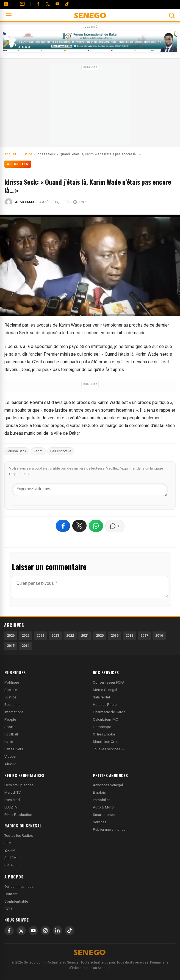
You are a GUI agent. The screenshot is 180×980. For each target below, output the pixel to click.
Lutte (9, 742)
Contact (11, 894)
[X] (21, 931)
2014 (26, 646)
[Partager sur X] (79, 526)
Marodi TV (13, 792)
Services (100, 822)
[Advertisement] (90, 106)
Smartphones (104, 815)
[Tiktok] (67, 4)
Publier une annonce (109, 829)
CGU (8, 909)
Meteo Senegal (105, 690)
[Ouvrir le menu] (9, 15)
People (10, 719)
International (14, 712)
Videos (10, 756)
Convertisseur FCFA (109, 682)
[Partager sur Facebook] (63, 526)
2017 (144, 635)
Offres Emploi (104, 734)
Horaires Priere (105, 705)
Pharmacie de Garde (109, 712)
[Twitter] (48, 4)
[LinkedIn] (57, 931)
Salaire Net (102, 697)
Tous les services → (109, 749)
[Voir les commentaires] (115, 526)
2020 (100, 635)
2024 (40, 635)
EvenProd (12, 800)
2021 (85, 635)
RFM (8, 843)
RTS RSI (10, 865)
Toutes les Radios (19, 836)
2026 (11, 635)
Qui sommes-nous (19, 887)
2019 (115, 635)
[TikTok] (70, 931)
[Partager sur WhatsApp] (96, 526)
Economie (12, 705)
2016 (159, 635)
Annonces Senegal (108, 785)
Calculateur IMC (106, 719)
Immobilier (101, 800)
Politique (12, 682)
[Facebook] (38, 4)
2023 (55, 635)
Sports (10, 727)
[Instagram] (45, 931)
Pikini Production (18, 815)
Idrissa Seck (17, 451)
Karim (38, 451)
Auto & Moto (103, 807)
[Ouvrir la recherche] (172, 15)
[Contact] (22, 4)
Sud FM (10, 858)
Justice (10, 697)
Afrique (10, 764)
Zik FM (10, 850)
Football (11, 734)
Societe (11, 690)
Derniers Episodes (19, 785)
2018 (129, 635)
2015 (11, 646)
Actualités (18, 164)
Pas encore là (61, 451)
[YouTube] (57, 4)
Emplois (99, 792)
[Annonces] (6, 4)
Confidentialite (16, 901)
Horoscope (102, 727)
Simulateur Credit (107, 742)
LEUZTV (11, 807)
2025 (26, 635)
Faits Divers (14, 749)
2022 (70, 635)
